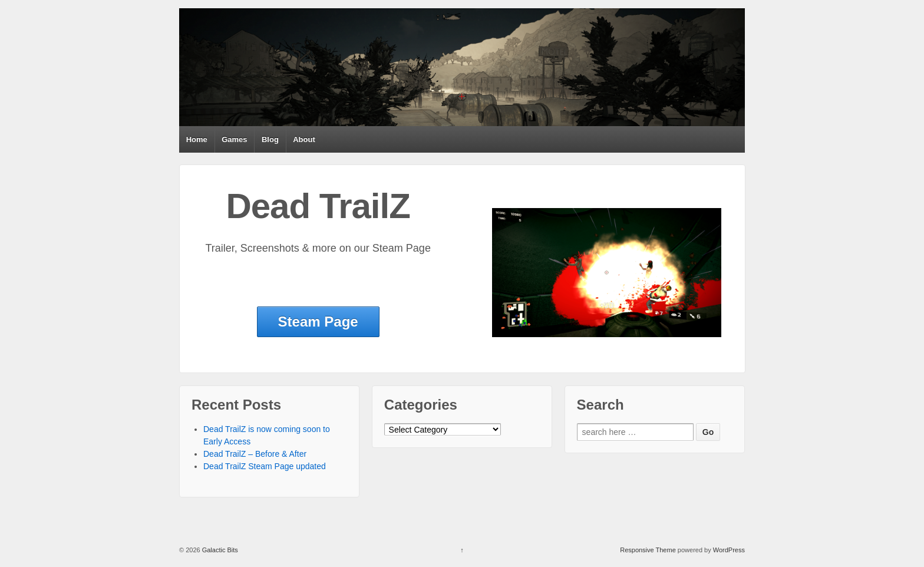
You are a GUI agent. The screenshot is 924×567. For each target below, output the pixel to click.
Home (197, 139)
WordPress (729, 550)
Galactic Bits (219, 550)
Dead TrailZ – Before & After (255, 454)
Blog (270, 139)
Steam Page (318, 322)
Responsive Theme (648, 550)
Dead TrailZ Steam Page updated (265, 466)
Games (234, 139)
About (304, 139)
